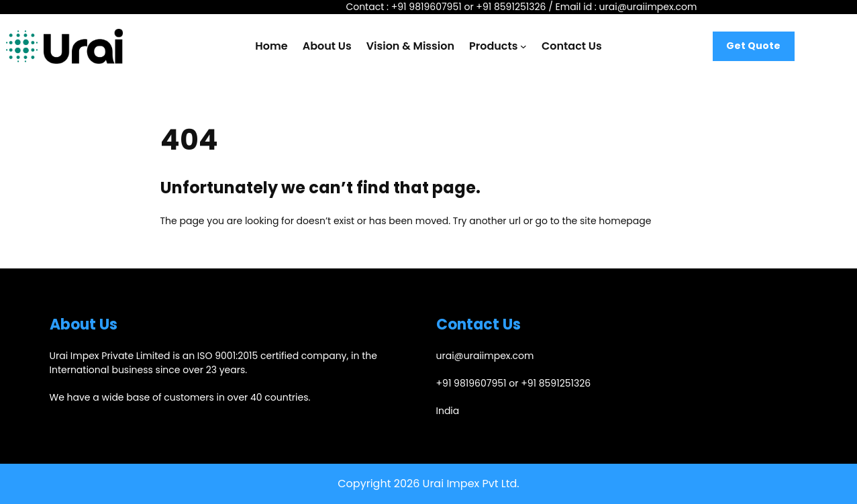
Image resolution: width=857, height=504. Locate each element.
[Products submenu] (523, 46)
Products (493, 46)
